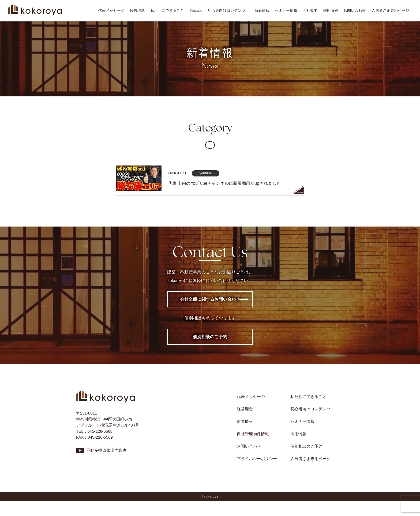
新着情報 (262, 10)
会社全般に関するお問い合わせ (210, 299)
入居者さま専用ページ (390, 10)
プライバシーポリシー (257, 459)
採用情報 (331, 10)
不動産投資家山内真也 (106, 450)
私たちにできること (167, 10)
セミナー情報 (286, 10)
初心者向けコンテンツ (228, 10)
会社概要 (310, 10)
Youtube (196, 10)
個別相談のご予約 (210, 337)
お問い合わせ (355, 10)
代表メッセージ (111, 10)
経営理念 (137, 10)
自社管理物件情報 (253, 434)
